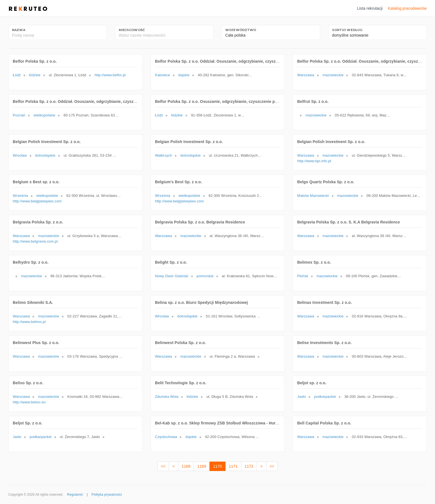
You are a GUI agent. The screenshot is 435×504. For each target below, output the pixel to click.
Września (20, 196)
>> (272, 466)
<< (163, 466)
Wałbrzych (164, 155)
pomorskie (205, 276)
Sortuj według (347, 30)
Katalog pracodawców (407, 8)
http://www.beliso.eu (29, 402)
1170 (217, 466)
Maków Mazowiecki (313, 196)
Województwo (241, 30)
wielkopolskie (44, 115)
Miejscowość (132, 30)
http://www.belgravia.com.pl (35, 241)
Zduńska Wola (167, 397)
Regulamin (75, 495)
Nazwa (19, 30)
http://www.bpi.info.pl (314, 161)
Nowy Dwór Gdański (172, 276)
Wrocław (20, 155)
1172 (249, 466)
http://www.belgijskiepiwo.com (37, 201)
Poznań (19, 115)
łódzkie (35, 75)
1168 (186, 466)
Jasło (301, 397)
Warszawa (306, 75)
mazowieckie (333, 75)
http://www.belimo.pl (29, 322)
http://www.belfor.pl (110, 75)
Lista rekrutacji (370, 8)
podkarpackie (325, 397)
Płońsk (303, 276)
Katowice (163, 75)
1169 (202, 466)
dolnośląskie (45, 155)
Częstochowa (166, 437)
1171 (233, 466)
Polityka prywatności (107, 495)
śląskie (184, 75)
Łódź (17, 75)
